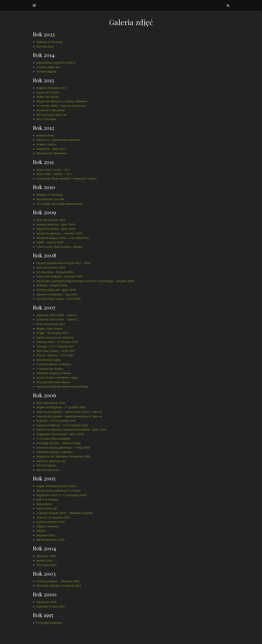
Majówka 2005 (46, 535)
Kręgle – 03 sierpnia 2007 (52, 333)
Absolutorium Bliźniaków (51, 153)
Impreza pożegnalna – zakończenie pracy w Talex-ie (69, 412)
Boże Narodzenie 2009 (51, 220)
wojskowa (56, 623)
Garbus (41, 531)
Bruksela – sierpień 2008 (52, 285)
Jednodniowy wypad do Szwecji (56, 62)
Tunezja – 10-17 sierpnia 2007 (56, 346)
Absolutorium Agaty (49, 360)
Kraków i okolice (46, 144)
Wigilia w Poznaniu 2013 (51, 88)
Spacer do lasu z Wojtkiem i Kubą (57, 377)
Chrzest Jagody (46, 465)
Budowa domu (45, 135)
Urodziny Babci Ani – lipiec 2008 (56, 290)
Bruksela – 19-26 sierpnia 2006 (56, 421)
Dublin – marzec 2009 (50, 242)
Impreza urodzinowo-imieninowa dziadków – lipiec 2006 (71, 429)
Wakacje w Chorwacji (49, 42)
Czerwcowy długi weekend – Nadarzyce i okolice (67, 178)
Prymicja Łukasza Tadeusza (54, 364)
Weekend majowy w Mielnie (54, 373)
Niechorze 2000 (46, 602)
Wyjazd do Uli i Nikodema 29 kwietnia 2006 (63, 456)
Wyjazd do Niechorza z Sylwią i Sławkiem (62, 101)
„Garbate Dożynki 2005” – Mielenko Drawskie (65, 513)
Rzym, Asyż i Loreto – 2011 (54, 169)
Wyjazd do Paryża (48, 92)
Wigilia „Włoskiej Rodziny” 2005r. (57, 486)
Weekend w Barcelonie (51, 110)
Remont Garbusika (48, 470)
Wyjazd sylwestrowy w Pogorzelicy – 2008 (63, 263)
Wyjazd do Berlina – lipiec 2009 (56, 229)
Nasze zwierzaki (47, 508)
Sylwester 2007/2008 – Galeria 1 (57, 315)
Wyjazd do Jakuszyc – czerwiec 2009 (59, 233)
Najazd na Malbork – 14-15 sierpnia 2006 (62, 425)
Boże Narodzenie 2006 (51, 403)
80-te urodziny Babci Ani (52, 115)
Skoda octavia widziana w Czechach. (59, 490)
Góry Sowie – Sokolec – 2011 (54, 174)
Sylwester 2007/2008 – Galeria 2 (57, 319)
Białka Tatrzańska (47, 97)
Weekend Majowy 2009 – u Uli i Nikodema (63, 238)
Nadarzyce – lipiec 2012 (51, 149)
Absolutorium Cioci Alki (50, 199)
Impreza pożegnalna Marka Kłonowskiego (62, 386)
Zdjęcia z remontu (48, 526)
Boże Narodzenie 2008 (51, 267)
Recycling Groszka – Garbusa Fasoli (58, 443)
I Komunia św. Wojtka (50, 369)
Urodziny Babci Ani (48, 67)
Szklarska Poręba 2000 (51, 606)
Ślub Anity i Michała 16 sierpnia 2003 (59, 586)
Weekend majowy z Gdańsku (54, 452)
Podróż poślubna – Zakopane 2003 (58, 581)
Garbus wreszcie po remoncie (55, 337)
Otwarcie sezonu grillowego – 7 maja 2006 (63, 447)
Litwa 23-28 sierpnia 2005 (53, 517)
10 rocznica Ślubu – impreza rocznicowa (61, 106)
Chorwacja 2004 (46, 565)
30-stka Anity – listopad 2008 (55, 272)
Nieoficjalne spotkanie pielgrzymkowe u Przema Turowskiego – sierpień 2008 (85, 281)
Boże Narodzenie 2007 (51, 324)
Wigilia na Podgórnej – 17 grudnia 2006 (61, 407)
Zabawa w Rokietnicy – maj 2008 (57, 294)
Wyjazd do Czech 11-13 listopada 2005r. (62, 495)
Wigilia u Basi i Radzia (50, 328)
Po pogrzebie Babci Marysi (53, 382)
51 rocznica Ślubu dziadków (53, 439)
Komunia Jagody (46, 71)
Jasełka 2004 (44, 560)
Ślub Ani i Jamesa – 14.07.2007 (55, 355)
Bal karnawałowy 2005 (50, 540)
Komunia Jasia (45, 46)
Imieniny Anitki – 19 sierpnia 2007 (57, 342)
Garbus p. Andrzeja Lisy (51, 461)
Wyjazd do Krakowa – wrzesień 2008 (60, 276)
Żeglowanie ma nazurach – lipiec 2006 (60, 434)
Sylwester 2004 (46, 556)
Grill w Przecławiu (47, 499)
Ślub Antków (44, 504)
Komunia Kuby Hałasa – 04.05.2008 (59, 299)
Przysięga (43, 623)
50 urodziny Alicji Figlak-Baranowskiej (59, 204)
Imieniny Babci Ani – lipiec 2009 (56, 224)
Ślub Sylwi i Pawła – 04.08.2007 (56, 351)
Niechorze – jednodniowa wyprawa (58, 140)
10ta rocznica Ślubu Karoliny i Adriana (59, 247)
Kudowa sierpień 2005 (51, 522)
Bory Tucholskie (46, 119)
